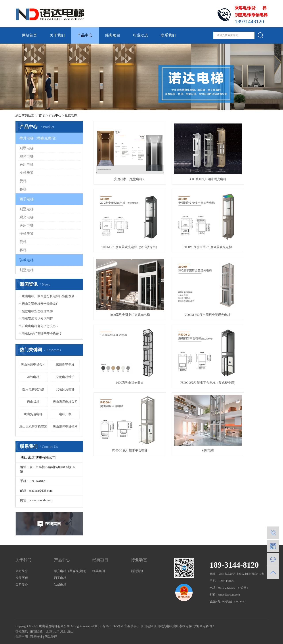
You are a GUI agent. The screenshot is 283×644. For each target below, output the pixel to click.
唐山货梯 (33, 402)
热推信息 (22, 631)
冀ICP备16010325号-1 (109, 626)
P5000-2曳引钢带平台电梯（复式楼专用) (180, 274)
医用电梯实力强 (33, 389)
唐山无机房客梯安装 (33, 427)
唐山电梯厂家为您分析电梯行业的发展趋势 (51, 296)
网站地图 (227, 601)
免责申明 (22, 637)
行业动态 (141, 35)
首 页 (42, 115)
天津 (56, 631)
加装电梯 (33, 377)
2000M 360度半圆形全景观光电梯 (240, 220)
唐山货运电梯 (33, 414)
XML (242, 601)
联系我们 (168, 35)
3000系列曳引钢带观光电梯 (180, 165)
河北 (63, 631)
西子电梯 (27, 199)
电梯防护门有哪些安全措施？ (42, 334)
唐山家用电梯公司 (65, 402)
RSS (236, 601)
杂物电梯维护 (65, 377)
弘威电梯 (71, 115)
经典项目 (113, 35)
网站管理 (51, 637)
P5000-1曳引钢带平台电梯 (240, 274)
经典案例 (99, 571)
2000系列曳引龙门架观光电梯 (180, 220)
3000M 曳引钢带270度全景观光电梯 (121, 220)
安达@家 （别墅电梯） (121, 165)
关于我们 (57, 35)
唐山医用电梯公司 (33, 365)
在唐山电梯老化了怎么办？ (40, 326)
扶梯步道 (27, 173)
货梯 (23, 181)
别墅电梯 (27, 148)
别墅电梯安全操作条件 (37, 311)
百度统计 (36, 637)
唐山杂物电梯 (182, 626)
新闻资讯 (137, 571)
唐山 (70, 631)
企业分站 (215, 601)
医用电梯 (27, 165)
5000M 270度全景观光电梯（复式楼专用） (240, 165)
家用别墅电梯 (65, 365)
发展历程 (22, 578)
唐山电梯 (147, 626)
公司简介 (22, 571)
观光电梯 (27, 156)
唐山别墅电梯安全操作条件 (40, 304)
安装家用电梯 (65, 389)
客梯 (23, 189)
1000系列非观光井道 (121, 274)
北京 (49, 631)
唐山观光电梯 (163, 626)
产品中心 (85, 35)
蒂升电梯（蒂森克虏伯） (39, 138)
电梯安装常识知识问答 (37, 319)
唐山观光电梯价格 (65, 427)
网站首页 (29, 35)
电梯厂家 (65, 414)
